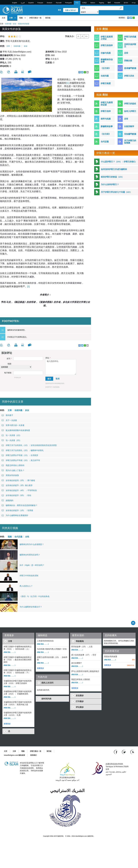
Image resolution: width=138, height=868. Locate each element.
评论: (48, 358)
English (15, 3)
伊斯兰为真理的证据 (107, 104)
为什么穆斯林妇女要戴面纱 (15, 515)
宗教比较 (128, 61)
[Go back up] (133, 623)
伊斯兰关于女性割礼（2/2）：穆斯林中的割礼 (23, 450)
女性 (27, 537)
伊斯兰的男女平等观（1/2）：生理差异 (20, 455)
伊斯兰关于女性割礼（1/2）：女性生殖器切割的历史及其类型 (29, 445)
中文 (77, 3)
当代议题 (18, 537)
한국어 (126, 3)
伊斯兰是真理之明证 (107, 38)
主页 (4, 18)
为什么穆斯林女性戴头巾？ (31, 607)
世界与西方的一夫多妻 (13, 425)
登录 (60, 10)
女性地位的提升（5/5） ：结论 (16, 495)
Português (68, 3)
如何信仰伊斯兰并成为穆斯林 (114, 169)
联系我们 (122, 18)
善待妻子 (7, 415)
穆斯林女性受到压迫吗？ (30, 555)
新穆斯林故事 (107, 126)
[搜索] (121, 8)
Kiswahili (117, 3)
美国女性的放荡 (10, 475)
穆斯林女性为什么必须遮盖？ (32, 544)
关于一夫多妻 (9, 420)
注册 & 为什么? (71, 10)
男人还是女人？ (26, 586)
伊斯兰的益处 (130, 104)
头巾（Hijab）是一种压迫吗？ (32, 565)
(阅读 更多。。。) (9, 652)
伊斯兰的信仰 (107, 45)
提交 (49, 379)
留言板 (48, 18)
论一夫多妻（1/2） (11, 435)
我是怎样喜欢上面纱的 (13, 465)
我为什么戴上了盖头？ (13, 470)
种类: (2, 46)
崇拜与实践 (106, 119)
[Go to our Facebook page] (116, 752)
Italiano (93, 3)
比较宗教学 (129, 126)
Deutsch (49, 3)
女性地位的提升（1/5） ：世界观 (17, 510)
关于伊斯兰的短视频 (130, 142)
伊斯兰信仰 (106, 111)
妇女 (15, 24)
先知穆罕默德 (130, 134)
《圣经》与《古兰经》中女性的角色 (34, 596)
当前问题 (8, 24)
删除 (133, 660)
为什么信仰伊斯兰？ (110, 184)
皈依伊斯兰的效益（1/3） (112, 177)
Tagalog (101, 3)
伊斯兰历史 (129, 76)
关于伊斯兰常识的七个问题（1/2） (116, 192)
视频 (21, 18)
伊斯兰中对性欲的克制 (29, 576)
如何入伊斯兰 (130, 111)
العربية (23, 3)
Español (31, 3)
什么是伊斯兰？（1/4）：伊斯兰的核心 (118, 162)
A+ (86, 36)
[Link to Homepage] (13, 10)
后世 (126, 53)
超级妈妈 (7, 500)
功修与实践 (106, 53)
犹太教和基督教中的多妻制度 (16, 430)
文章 (11, 18)
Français (40, 3)
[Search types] (89, 12)
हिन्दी (109, 3)
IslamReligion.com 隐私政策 (14, 755)
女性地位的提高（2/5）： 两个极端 (18, 480)
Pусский (59, 3)
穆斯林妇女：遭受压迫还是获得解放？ (20, 505)
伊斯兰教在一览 (35, 18)
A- (79, 36)
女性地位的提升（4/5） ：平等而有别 (19, 490)
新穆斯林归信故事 (107, 61)
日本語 (84, 3)
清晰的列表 (131, 665)
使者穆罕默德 (130, 68)
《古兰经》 (106, 68)
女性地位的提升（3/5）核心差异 (17, 485)
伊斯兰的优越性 (130, 38)
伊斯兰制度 (106, 83)
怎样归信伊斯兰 (130, 45)
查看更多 (7, 724)
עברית (134, 3)
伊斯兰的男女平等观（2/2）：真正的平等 (21, 460)
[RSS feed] (132, 752)
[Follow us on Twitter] (124, 752)
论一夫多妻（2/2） (11, 440)
